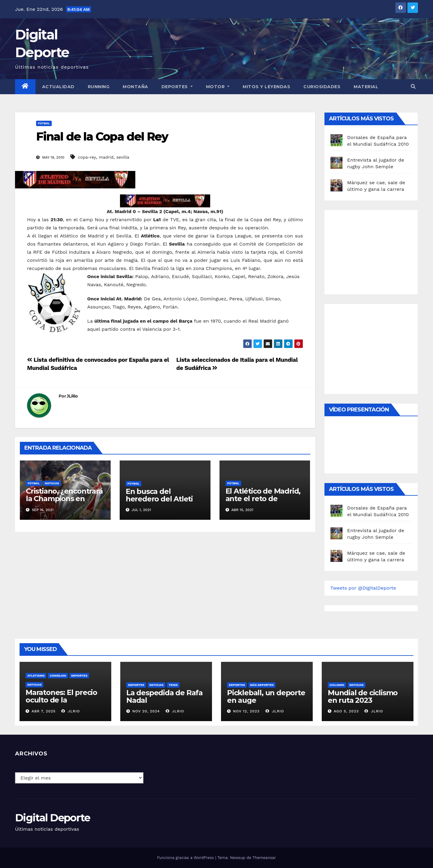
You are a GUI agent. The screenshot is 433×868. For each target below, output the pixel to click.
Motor (218, 87)
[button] (413, 87)
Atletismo (36, 676)
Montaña (135, 87)
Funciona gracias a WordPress (186, 858)
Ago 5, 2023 (346, 711)
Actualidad (58, 87)
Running (99, 87)
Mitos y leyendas (266, 87)
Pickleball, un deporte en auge (266, 696)
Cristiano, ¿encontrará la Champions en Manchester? (64, 499)
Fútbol (44, 123)
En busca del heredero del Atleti (159, 495)
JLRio (72, 396)
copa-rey (87, 157)
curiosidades (322, 87)
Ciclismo (337, 685)
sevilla (123, 157)
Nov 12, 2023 (246, 711)
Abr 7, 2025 (44, 711)
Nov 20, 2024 (146, 711)
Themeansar (264, 858)
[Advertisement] (376, 251)
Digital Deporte (53, 818)
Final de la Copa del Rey (102, 136)
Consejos (58, 676)
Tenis (173, 685)
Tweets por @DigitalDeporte (363, 588)
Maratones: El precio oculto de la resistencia (61, 700)
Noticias (52, 483)
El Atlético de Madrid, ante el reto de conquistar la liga (263, 499)
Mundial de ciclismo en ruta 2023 (363, 696)
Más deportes (262, 685)
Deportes (177, 87)
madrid (106, 157)
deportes (79, 676)
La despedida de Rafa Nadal (164, 696)
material (366, 87)
